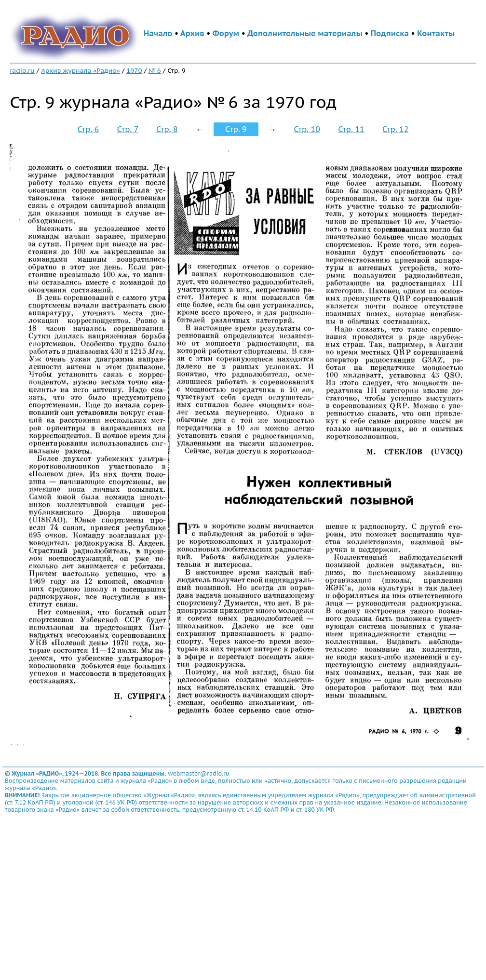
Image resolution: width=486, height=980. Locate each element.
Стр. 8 (167, 129)
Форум (226, 33)
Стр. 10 (307, 129)
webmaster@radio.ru (199, 773)
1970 (134, 70)
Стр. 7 (128, 129)
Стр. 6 (88, 129)
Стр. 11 (351, 129)
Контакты (436, 33)
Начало (158, 33)
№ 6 (155, 70)
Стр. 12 (395, 129)
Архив (192, 33)
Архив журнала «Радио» (81, 70)
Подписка (390, 33)
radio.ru (22, 70)
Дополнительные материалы (305, 33)
